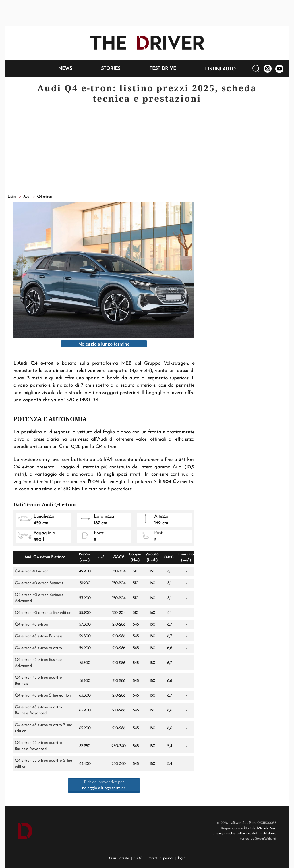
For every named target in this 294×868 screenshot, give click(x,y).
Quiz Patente (119, 858)
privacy (218, 834)
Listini (12, 197)
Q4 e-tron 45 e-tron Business (38, 636)
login (182, 858)
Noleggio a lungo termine (104, 344)
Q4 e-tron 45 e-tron (31, 625)
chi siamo (269, 834)
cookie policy (235, 834)
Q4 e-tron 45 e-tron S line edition (43, 696)
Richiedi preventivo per (104, 785)
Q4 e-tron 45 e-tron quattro (38, 648)
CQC (138, 858)
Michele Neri (267, 828)
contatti (254, 834)
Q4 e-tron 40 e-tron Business (39, 583)
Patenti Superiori (160, 858)
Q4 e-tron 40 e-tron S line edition (43, 613)
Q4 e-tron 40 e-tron (31, 571)
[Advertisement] (147, 150)
